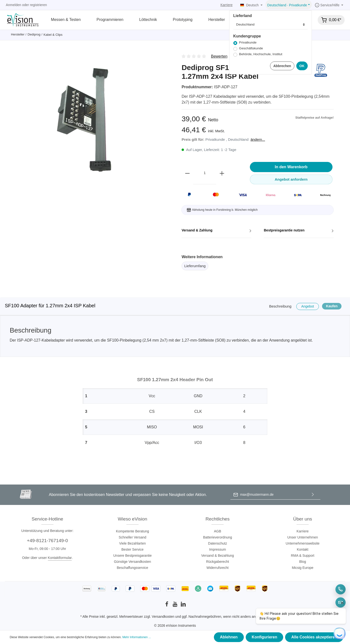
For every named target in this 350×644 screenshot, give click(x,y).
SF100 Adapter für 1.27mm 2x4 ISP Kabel (50, 306)
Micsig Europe (303, 568)
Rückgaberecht (218, 562)
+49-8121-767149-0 (47, 541)
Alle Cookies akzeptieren (314, 637)
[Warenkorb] (331, 20)
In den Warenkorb (291, 167)
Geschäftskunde (251, 48)
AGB (218, 531)
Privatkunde (248, 42)
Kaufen (332, 306)
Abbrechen (282, 66)
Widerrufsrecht (217, 568)
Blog (303, 562)
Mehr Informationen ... (136, 637)
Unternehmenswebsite (302, 543)
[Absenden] (313, 495)
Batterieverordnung (217, 537)
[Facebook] (167, 606)
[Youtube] (175, 606)
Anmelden (13, 5)
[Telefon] (341, 589)
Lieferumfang (195, 266)
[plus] (222, 173)
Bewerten (219, 56)
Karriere (227, 5)
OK (302, 66)
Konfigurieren (265, 637)
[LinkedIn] (183, 606)
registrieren (38, 5)
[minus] (187, 173)
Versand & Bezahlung (218, 556)
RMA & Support (303, 556)
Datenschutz (218, 543)
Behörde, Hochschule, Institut (261, 54)
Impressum (217, 549)
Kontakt (302, 549)
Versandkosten (163, 617)
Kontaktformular (60, 558)
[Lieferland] (271, 25)
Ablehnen (229, 637)
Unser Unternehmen (303, 537)
